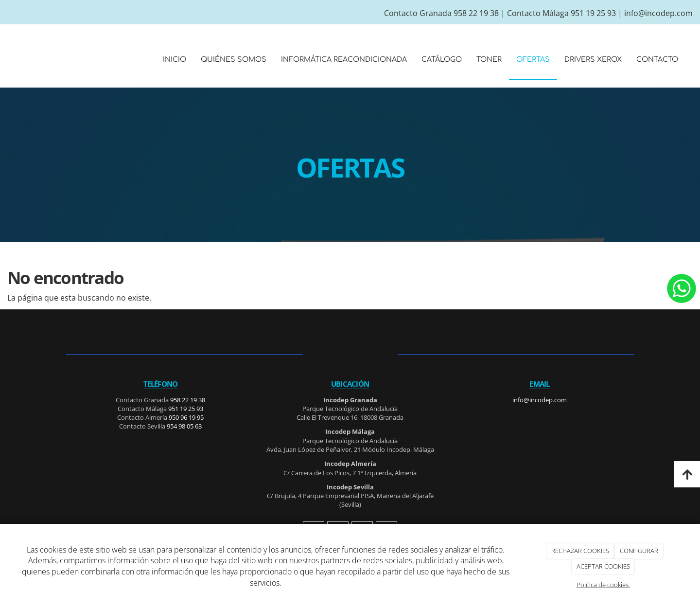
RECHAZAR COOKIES (580, 551)
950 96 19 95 (186, 417)
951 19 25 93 (593, 13)
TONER (489, 59)
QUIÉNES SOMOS (234, 59)
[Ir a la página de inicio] (5, 59)
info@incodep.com (658, 13)
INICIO (175, 59)
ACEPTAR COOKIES (603, 566)
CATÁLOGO (442, 59)
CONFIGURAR (639, 551)
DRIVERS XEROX (593, 59)
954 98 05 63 (184, 426)
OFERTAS (533, 59)
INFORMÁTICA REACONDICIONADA (344, 59)
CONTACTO (657, 59)
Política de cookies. (603, 585)
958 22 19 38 (476, 13)
